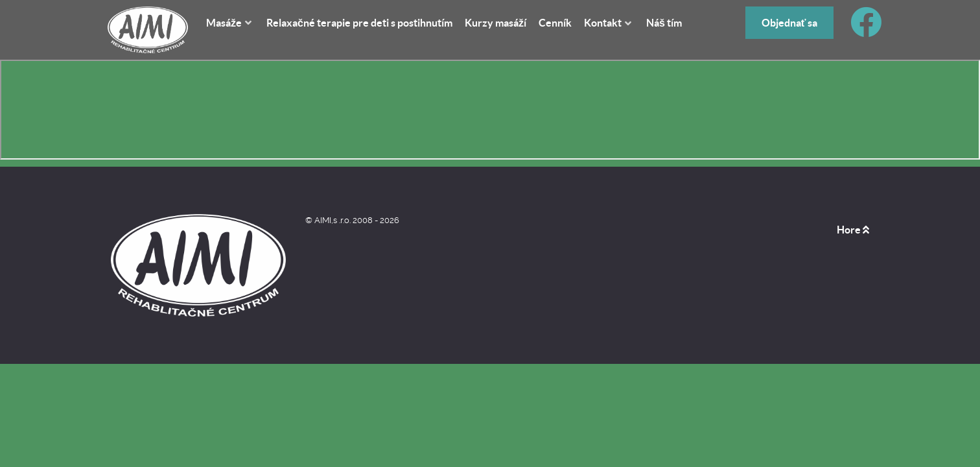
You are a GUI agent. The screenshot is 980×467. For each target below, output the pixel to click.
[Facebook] (866, 30)
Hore (853, 230)
